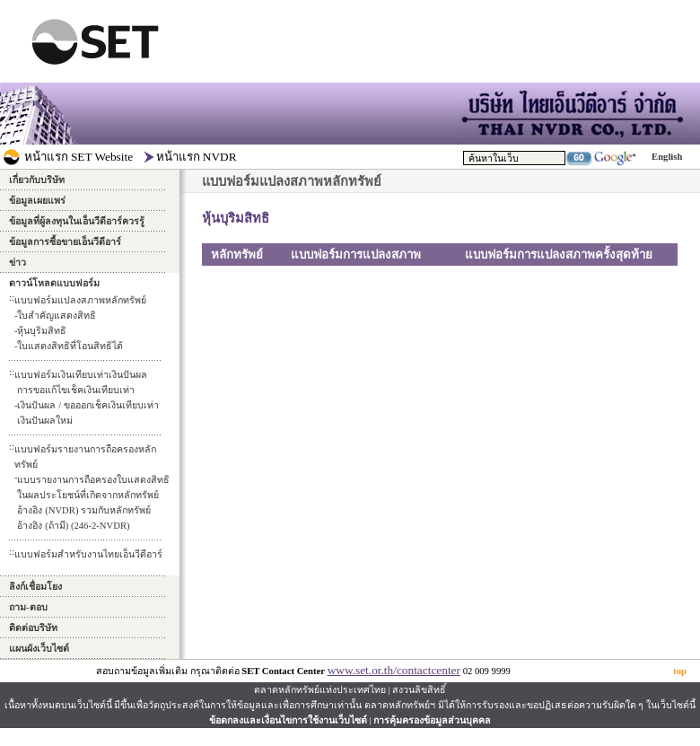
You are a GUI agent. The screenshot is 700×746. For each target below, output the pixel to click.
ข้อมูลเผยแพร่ (37, 201)
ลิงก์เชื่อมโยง (35, 587)
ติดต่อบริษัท (33, 628)
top (680, 671)
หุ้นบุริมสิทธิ (42, 331)
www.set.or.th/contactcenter (394, 670)
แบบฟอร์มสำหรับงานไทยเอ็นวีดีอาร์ (88, 554)
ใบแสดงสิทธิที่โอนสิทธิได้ (70, 346)
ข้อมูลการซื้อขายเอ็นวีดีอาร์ (65, 242)
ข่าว (17, 263)
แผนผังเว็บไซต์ (39, 649)
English (667, 157)
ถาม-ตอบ (28, 607)
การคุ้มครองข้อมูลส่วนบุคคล (432, 720)
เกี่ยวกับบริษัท (37, 180)
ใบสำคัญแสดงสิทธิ (57, 316)
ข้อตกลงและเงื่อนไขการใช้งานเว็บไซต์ (288, 720)
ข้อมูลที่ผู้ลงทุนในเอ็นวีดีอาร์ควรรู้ (77, 221)
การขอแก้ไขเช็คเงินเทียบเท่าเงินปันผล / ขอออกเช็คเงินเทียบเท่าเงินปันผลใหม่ (87, 405)
